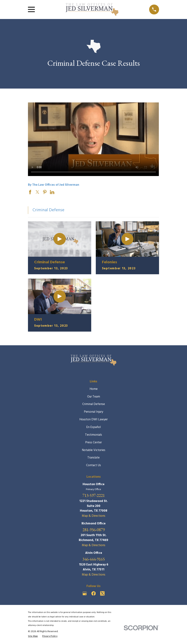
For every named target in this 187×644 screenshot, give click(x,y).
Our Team (94, 397)
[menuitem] (33, 636)
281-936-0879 (94, 530)
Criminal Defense (94, 404)
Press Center (93, 443)
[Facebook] (94, 593)
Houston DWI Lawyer (93, 420)
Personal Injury (93, 412)
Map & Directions (94, 516)
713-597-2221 (94, 495)
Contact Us (93, 465)
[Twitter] (102, 593)
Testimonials (93, 435)
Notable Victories (94, 450)
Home (94, 389)
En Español (93, 427)
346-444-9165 (94, 559)
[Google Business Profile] (85, 593)
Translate (93, 458)
